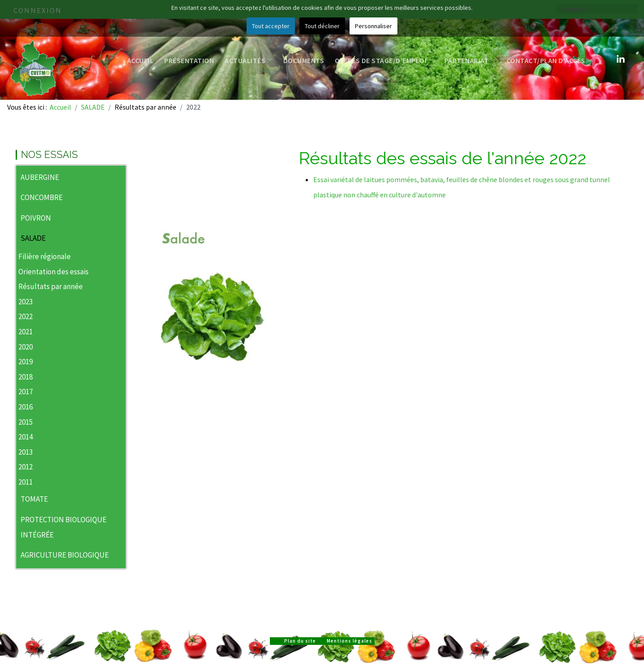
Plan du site (300, 641)
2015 (26, 422)
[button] (119, 178)
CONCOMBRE (42, 197)
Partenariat (470, 60)
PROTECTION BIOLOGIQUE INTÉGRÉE (64, 527)
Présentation (189, 60)
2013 (26, 452)
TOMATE (34, 499)
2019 (26, 362)
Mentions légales (350, 641)
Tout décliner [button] (322, 26)
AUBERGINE (40, 177)
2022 (26, 316)
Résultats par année (51, 286)
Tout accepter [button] (271, 26)
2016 (26, 407)
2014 (26, 437)
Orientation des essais (53, 272)
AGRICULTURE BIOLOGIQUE (65, 555)
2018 (26, 377)
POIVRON (36, 218)
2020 (26, 347)
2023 (26, 302)
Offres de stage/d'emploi (384, 60)
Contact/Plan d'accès (550, 60)
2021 (26, 332)
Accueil (141, 60)
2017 (26, 392)
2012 (26, 467)
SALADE (33, 238)
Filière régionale (45, 256)
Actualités (249, 60)
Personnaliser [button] (373, 26)
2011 (26, 482)
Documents (304, 60)
